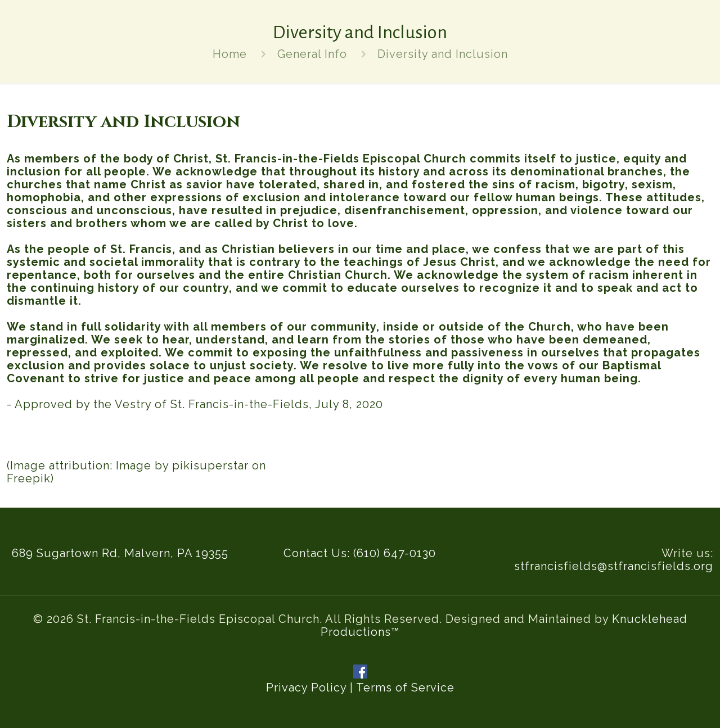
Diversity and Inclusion (443, 54)
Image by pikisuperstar (182, 465)
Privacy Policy (306, 688)
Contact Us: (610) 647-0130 (360, 553)
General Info (312, 54)
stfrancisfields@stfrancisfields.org (614, 566)
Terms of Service (405, 688)
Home (230, 54)
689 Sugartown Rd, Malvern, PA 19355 (120, 553)
